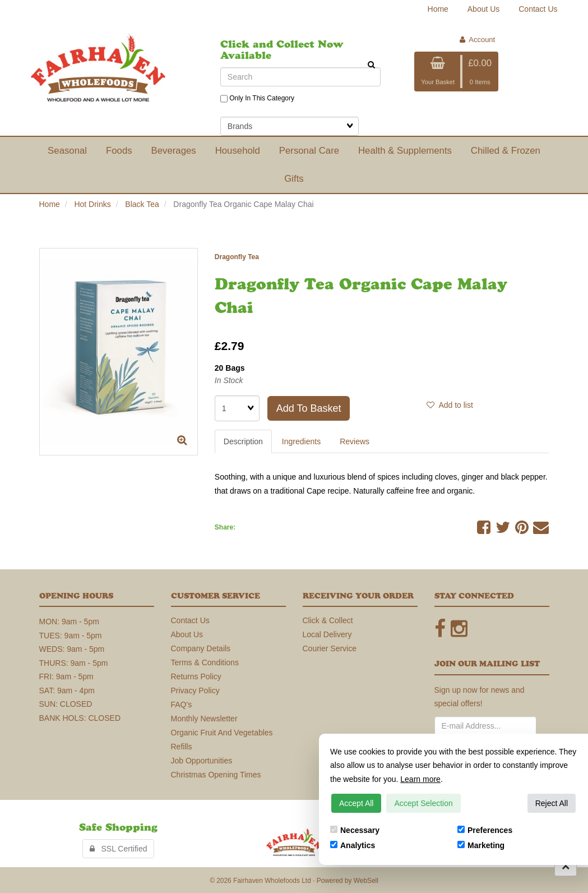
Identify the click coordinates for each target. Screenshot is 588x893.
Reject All (552, 803)
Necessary (355, 830)
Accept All (356, 803)
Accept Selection (423, 803)
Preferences (485, 830)
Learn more (420, 779)
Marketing (481, 845)
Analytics (353, 845)
